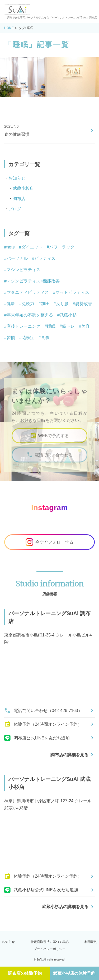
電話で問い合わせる (50, 461)
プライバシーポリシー (50, 949)
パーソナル (17, 258)
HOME (9, 28)
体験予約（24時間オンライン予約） (43, 724)
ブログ (15, 209)
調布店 (19, 199)
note (11, 247)
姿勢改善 (84, 304)
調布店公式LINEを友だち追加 (37, 738)
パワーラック (62, 247)
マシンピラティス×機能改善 (33, 281)
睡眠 (51, 326)
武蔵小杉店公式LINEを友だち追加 (41, 890)
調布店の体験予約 (25, 973)
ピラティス (45, 258)
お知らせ (17, 178)
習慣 (11, 338)
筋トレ (68, 326)
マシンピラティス (23, 270)
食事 (45, 338)
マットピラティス (72, 292)
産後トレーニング (23, 326)
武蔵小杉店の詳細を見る (65, 907)
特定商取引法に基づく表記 (50, 942)
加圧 (45, 304)
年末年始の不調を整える (30, 315)
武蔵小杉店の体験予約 (74, 973)
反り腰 (62, 304)
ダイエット (32, 247)
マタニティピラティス (28, 292)
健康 (11, 304)
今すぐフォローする (49, 542)
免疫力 (28, 304)
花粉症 (28, 338)
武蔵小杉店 (23, 188)
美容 (86, 326)
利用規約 (91, 942)
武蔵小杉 (68, 315)
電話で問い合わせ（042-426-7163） (43, 710)
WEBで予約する (49, 442)
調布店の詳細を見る (69, 755)
